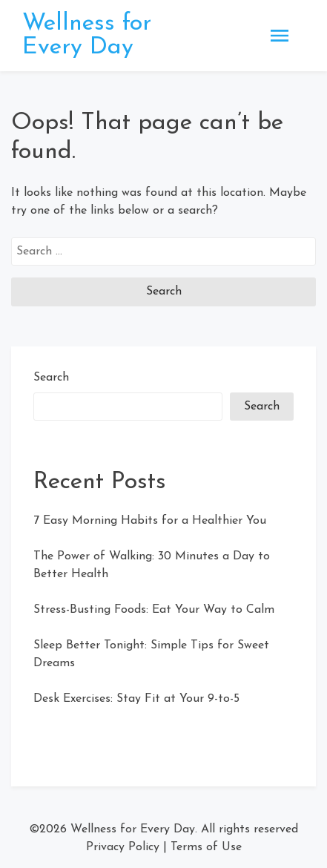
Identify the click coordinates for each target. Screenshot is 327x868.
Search (51, 378)
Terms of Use (206, 847)
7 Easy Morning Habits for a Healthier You (150, 521)
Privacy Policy (123, 847)
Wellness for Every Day (87, 36)
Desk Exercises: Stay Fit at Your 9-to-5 (136, 699)
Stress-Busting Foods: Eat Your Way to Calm (154, 610)
